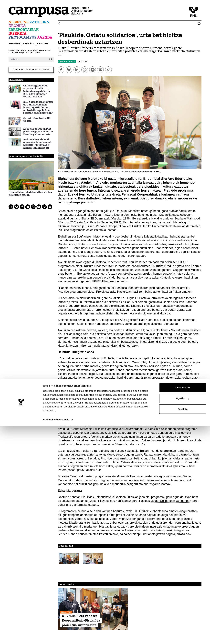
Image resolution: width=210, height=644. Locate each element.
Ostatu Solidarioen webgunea (170, 501)
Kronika (17, 26)
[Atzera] (59, 24)
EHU (38, 53)
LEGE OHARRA (15, 53)
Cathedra (39, 22)
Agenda (45, 37)
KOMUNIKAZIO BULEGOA (39, 50)
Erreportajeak (24, 30)
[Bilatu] (28, 59)
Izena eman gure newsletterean (31, 70)
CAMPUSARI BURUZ (17, 50)
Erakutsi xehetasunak (56, 638)
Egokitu (183, 616)
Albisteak (19, 22)
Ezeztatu (183, 627)
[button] (69, 559)
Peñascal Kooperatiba (110, 226)
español (29, 43)
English (43, 43)
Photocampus (22, 37)
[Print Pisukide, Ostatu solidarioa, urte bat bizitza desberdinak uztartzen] (199, 23)
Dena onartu (183, 606)
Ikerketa (18, 33)
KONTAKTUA (29, 53)
